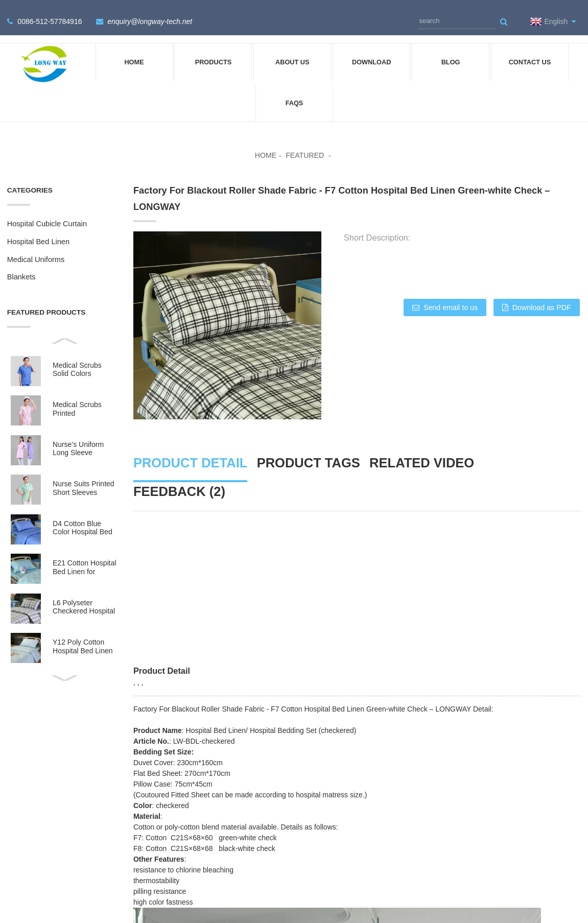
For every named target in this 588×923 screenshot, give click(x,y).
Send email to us (445, 295)
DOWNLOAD (372, 50)
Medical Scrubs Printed (77, 396)
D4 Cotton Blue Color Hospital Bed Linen (83, 516)
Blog (451, 50)
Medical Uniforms (36, 247)
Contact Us (530, 50)
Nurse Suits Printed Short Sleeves (84, 476)
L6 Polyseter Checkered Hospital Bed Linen (84, 595)
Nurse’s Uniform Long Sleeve (78, 436)
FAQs (295, 91)
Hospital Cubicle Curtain (47, 211)
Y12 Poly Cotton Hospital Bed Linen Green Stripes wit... (83, 635)
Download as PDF (543, 295)
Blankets (21, 265)
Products (214, 50)
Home (134, 50)
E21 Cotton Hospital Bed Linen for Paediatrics (85, 555)
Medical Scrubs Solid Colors (77, 357)
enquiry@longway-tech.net (148, 15)
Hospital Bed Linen (38, 229)
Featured (305, 144)
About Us (292, 50)
